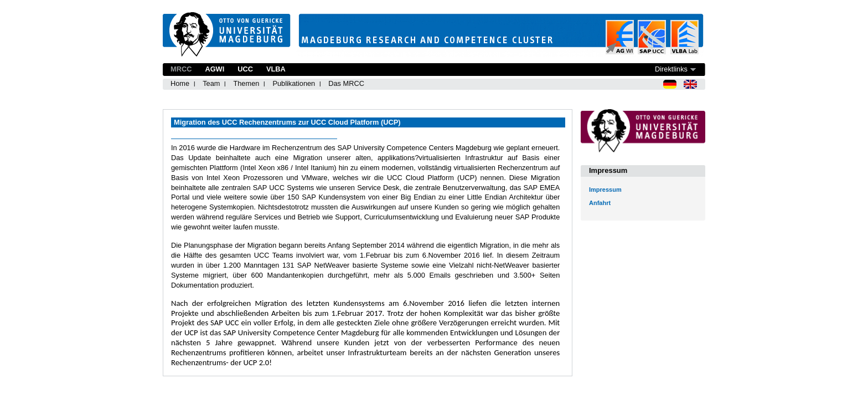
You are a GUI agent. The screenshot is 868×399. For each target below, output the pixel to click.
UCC (245, 69)
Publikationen (294, 83)
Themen (246, 83)
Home (180, 83)
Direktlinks (671, 69)
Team (211, 83)
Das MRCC (346, 83)
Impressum (605, 190)
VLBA (276, 69)
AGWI (215, 69)
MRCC (181, 69)
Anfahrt (600, 203)
